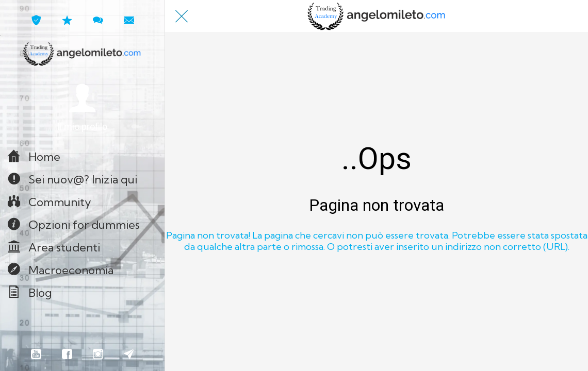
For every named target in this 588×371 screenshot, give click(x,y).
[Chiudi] (182, 16)
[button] (82, 108)
